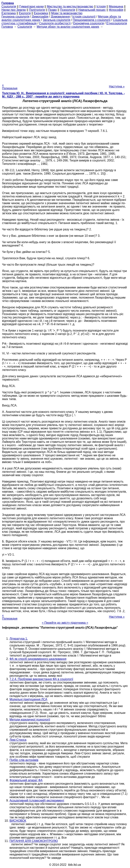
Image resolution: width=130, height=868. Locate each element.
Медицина (116, 6)
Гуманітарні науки (31, 6)
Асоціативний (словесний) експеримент (37, 800)
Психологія (68, 10)
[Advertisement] (65, 55)
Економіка (41, 13)
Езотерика (9, 13)
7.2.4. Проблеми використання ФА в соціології (41, 679)
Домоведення (60, 17)
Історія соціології (84, 17)
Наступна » (117, 86)
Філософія (116, 10)
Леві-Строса (18, 740)
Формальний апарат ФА (26, 780)
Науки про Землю (14, 10)
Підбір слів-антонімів (24, 760)
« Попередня (10, 87)
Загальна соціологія (57, 20)
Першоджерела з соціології (92, 20)
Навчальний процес (92, 10)
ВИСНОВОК (18, 821)
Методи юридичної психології (30, 720)
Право (53, 10)
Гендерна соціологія (15, 17)
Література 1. (19, 639)
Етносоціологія (117, 23)
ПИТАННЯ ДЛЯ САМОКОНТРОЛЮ (34, 841)
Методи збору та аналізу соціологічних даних (68, 27)
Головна (7, 27)
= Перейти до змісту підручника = (65, 623)
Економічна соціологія (89, 23)
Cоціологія (9, 6)
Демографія (40, 17)
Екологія (25, 13)
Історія (101, 6)
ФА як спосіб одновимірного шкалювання (38, 659)
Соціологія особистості (55, 23)
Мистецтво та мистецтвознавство (70, 6)
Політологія (37, 10)
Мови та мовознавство (67, 13)
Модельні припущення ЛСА (28, 699)
